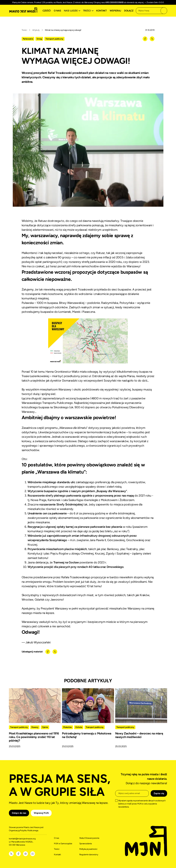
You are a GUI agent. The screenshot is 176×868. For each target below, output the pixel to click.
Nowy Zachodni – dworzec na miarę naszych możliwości (139, 735)
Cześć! (47, 11)
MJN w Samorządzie (63, 844)
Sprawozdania (86, 844)
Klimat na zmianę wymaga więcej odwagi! (63, 30)
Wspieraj (115, 11)
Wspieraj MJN (41, 813)
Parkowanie (28, 39)
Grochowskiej (135, 540)
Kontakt (101, 11)
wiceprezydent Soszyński (100, 381)
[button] (73, 11)
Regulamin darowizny (89, 855)
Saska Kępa (76, 500)
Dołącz (129, 11)
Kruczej (32, 545)
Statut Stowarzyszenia (89, 838)
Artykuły (36, 30)
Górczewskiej (116, 540)
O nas (57, 11)
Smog (39, 39)
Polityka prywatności (88, 849)
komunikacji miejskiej (35, 298)
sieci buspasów (121, 289)
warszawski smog (76, 437)
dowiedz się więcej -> (137, 2)
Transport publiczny (54, 39)
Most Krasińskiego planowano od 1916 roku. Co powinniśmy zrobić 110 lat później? (34, 737)
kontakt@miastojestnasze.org (22, 839)
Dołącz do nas (19, 813)
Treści (24, 30)
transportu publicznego (70, 446)
